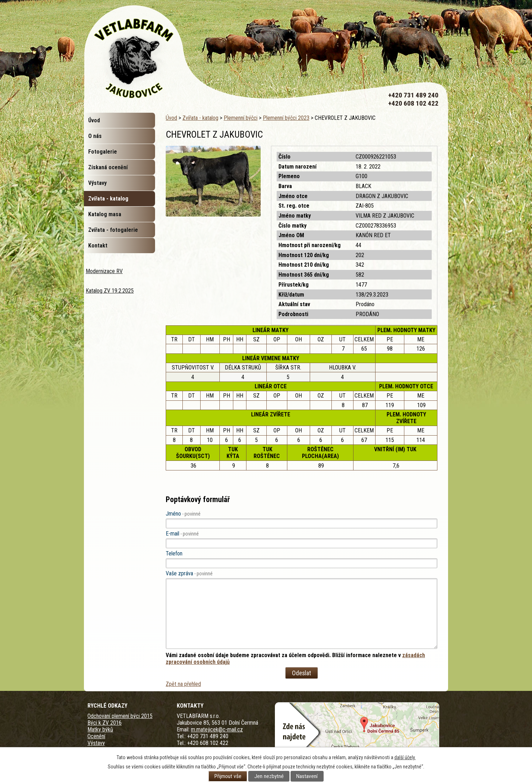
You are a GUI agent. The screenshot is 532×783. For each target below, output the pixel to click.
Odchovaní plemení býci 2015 (120, 716)
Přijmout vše (228, 776)
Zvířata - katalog (200, 118)
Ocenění (96, 736)
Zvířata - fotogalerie (113, 230)
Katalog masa (105, 214)
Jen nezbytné (269, 776)
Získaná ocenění (108, 167)
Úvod (171, 118)
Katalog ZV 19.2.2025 (110, 291)
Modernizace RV (104, 271)
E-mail (182, 534)
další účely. (405, 757)
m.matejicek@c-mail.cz (217, 729)
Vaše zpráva (189, 573)
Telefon (174, 553)
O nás (95, 136)
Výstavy (97, 183)
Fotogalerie (103, 152)
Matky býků (100, 729)
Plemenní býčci (241, 118)
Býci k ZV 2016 (105, 723)
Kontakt (98, 246)
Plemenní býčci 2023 (286, 118)
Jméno (183, 514)
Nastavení (307, 776)
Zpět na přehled (183, 684)
